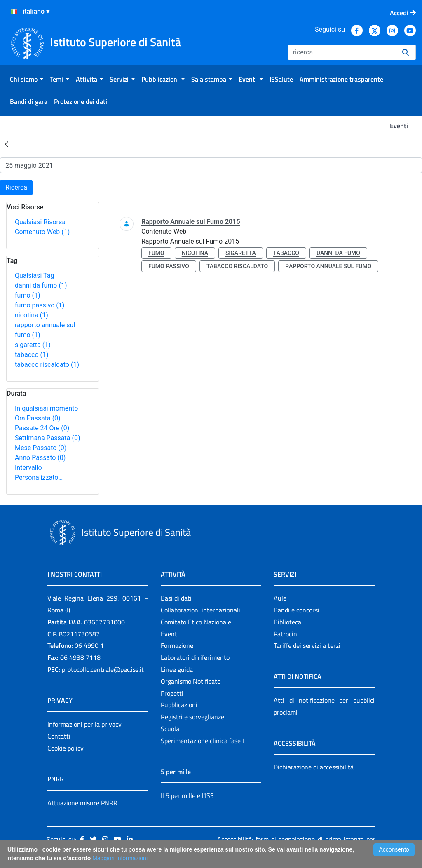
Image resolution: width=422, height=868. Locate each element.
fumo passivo (40, 305)
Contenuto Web (42, 232)
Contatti (59, 736)
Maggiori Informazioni (120, 858)
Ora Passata (38, 418)
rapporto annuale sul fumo (328, 266)
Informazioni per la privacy (84, 724)
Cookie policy (66, 748)
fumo (28, 295)
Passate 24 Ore (42, 428)
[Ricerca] (342, 52)
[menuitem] (27, 79)
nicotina (32, 315)
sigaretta (33, 345)
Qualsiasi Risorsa (40, 222)
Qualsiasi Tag (34, 276)
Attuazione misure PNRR (82, 803)
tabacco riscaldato (47, 365)
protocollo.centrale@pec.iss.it (103, 669)
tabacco (32, 355)
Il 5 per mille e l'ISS (187, 795)
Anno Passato (40, 458)
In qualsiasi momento (46, 408)
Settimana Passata (47, 438)
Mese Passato (41, 448)
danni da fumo (41, 285)
